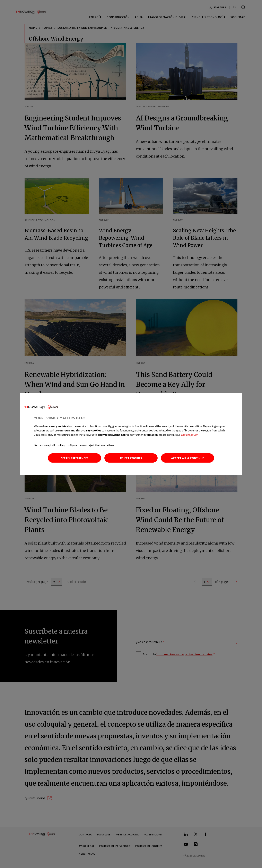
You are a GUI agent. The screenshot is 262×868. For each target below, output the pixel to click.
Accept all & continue (188, 458)
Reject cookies (131, 458)
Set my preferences (75, 458)
